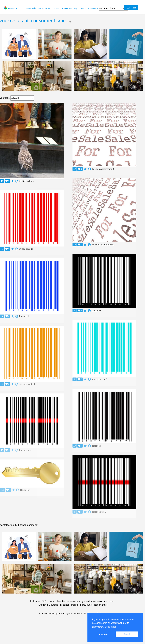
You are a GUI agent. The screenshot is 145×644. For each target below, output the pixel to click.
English (42, 605)
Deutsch (53, 605)
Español (64, 605)
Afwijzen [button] (103, 634)
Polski (74, 605)
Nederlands (100, 605)
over (111, 601)
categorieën (31, 9)
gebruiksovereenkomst (95, 601)
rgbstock (10, 8)
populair (56, 9)
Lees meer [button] (110, 627)
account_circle (17, 181)
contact (82, 9)
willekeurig (67, 9)
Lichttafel (35, 601)
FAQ (75, 9)
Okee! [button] (127, 634)
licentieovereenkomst (69, 601)
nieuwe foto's (44, 9)
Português (86, 605)
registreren (131, 8)
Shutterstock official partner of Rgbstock (56, 613)
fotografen (93, 9)
